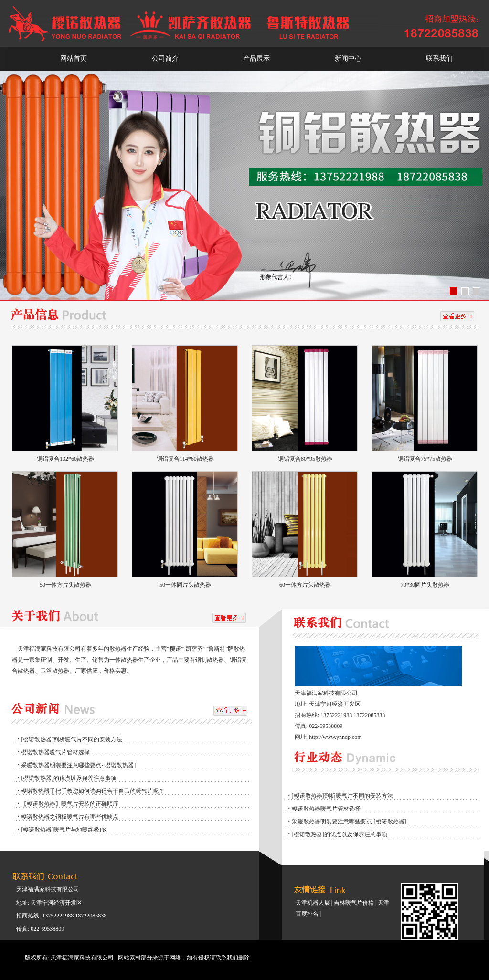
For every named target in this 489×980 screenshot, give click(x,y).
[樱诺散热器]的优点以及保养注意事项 (69, 778)
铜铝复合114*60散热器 (185, 459)
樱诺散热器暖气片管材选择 (55, 752)
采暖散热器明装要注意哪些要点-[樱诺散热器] (78, 765)
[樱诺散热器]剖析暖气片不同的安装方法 (72, 739)
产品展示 (256, 58)
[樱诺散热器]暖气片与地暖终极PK (64, 830)
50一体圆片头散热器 (185, 585)
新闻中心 (348, 58)
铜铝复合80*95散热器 (305, 459)
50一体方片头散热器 (65, 585)
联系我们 (439, 58)
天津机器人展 (313, 903)
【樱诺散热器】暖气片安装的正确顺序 (70, 804)
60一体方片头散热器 (305, 585)
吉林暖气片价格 (354, 903)
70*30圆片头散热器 (425, 585)
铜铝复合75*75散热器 (425, 459)
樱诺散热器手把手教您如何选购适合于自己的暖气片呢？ (93, 791)
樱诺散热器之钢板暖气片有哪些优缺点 (70, 817)
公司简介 (165, 58)
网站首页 (74, 58)
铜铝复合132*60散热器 (65, 459)
